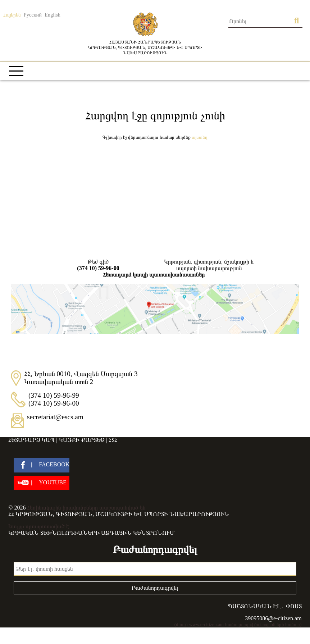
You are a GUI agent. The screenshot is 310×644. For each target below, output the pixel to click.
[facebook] (42, 465)
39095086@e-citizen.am (273, 618)
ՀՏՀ (113, 440)
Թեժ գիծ (98, 265)
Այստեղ (200, 137)
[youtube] (42, 483)
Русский (33, 15)
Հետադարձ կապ (31, 440)
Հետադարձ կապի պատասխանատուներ (154, 275)
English (53, 15)
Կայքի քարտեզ (82, 440)
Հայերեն (12, 15)
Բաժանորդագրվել (155, 588)
